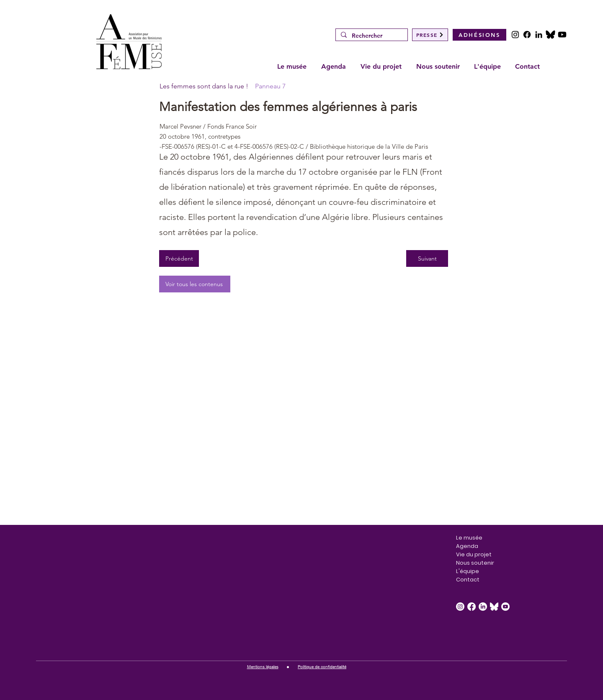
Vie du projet (474, 554)
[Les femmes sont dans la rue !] (204, 86)
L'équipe (468, 571)
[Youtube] (562, 35)
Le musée (469, 538)
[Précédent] (179, 258)
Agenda (467, 546)
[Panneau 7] (304, 86)
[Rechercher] (371, 36)
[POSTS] (550, 35)
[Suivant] (427, 258)
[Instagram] (515, 35)
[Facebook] (527, 35)
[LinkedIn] (539, 35)
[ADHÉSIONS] (479, 35)
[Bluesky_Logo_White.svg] (494, 607)
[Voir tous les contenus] (195, 284)
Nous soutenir (475, 563)
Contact (468, 580)
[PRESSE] (430, 35)
